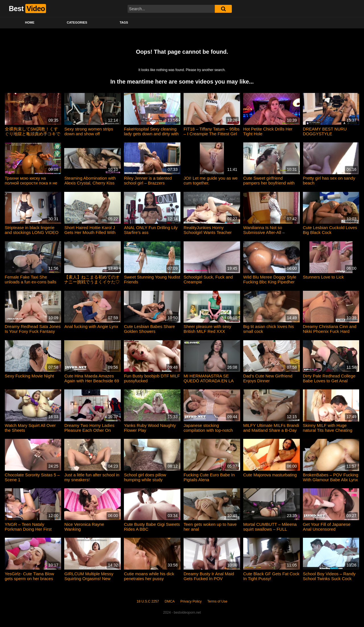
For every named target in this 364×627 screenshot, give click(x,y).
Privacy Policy (191, 601)
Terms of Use (218, 601)
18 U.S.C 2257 (148, 601)
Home (30, 22)
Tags (124, 22)
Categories (77, 22)
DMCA (170, 601)
